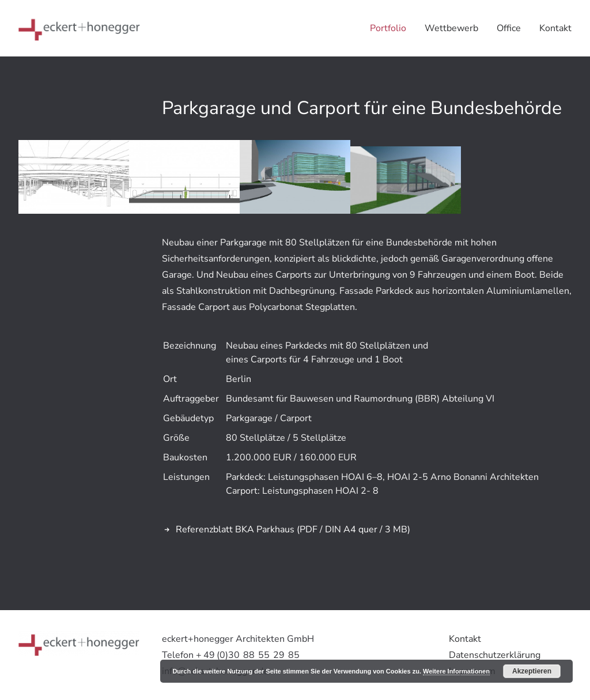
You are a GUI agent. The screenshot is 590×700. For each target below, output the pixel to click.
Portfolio (388, 28)
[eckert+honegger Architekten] (79, 28)
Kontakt (555, 28)
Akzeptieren (532, 671)
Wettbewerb (451, 28)
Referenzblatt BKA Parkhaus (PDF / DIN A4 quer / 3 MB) (293, 529)
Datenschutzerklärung (495, 655)
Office (509, 28)
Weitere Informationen (456, 671)
